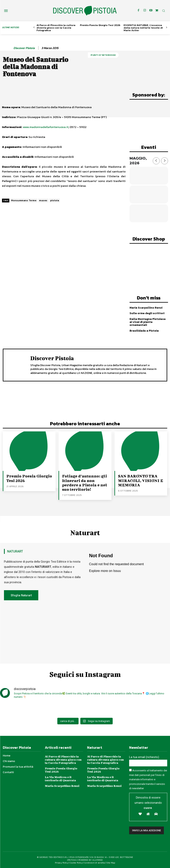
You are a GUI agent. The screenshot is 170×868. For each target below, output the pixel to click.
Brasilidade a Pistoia (144, 331)
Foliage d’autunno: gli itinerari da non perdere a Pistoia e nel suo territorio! (84, 483)
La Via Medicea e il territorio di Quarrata (60, 778)
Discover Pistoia (24, 48)
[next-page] (167, 27)
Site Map (111, 862)
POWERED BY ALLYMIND (91, 860)
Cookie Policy (76, 862)
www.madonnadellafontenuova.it (46, 127)
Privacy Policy (62, 862)
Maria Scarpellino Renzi (146, 307)
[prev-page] (34, 27)
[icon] (157, 11)
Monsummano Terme (24, 200)
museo (43, 200)
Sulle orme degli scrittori (147, 313)
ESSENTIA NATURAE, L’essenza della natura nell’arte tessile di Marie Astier (143, 28)
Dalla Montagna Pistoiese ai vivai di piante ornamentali (147, 322)
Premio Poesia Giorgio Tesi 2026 (100, 25)
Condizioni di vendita (95, 862)
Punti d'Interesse (103, 55)
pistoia (55, 200)
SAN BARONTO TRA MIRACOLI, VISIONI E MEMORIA (140, 480)
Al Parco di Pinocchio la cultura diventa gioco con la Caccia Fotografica (56, 28)
